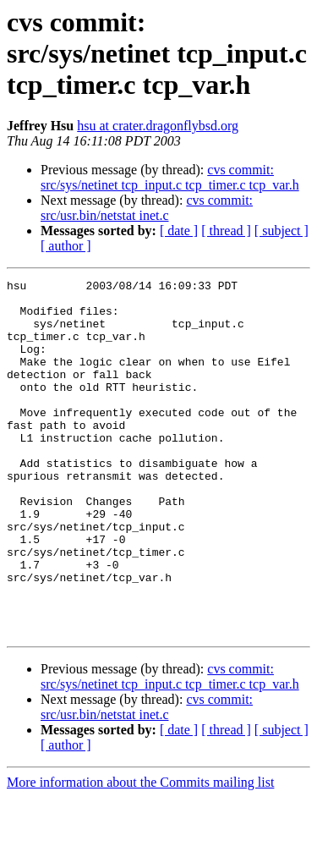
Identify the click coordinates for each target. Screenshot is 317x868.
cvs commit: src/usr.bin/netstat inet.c (147, 208)
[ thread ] (226, 231)
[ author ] (66, 246)
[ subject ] (281, 231)
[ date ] (179, 231)
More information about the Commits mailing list (140, 853)
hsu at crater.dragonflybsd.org (158, 126)
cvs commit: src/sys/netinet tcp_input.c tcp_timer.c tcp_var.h (170, 177)
